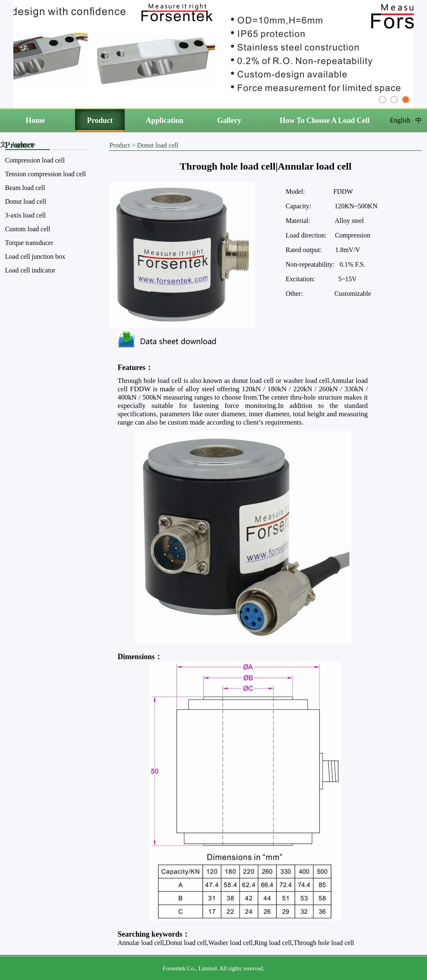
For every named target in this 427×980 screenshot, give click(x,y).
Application (164, 120)
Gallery (229, 120)
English (400, 120)
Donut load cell (26, 201)
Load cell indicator (30, 270)
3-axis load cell (25, 215)
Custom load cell (28, 229)
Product (100, 120)
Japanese (24, 144)
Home (35, 120)
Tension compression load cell (45, 174)
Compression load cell (35, 160)
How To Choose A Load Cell (325, 120)
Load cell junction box (35, 256)
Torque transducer (29, 243)
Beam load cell (25, 188)
